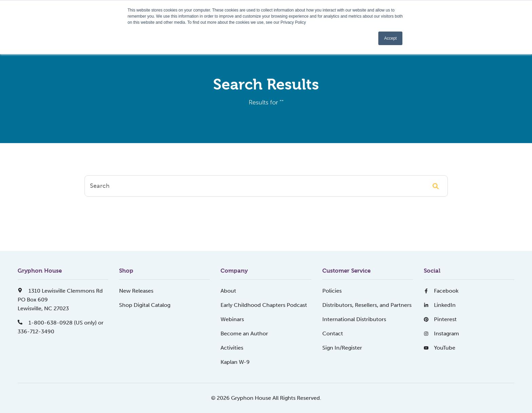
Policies (332, 291)
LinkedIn (440, 305)
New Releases (136, 291)
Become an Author (244, 333)
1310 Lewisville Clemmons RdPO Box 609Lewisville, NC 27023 (60, 300)
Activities (232, 348)
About (228, 291)
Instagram (441, 333)
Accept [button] (390, 38)
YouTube (440, 348)
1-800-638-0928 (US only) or (61, 323)
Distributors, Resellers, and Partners (367, 305)
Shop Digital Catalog (145, 305)
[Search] (266, 186)
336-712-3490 (36, 331)
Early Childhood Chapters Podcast (264, 305)
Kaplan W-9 (235, 362)
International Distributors (354, 319)
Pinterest (440, 319)
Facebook (441, 291)
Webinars (232, 319)
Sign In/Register (342, 348)
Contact (333, 333)
